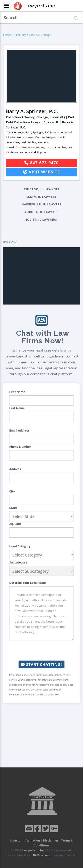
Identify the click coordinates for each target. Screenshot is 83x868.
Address (15, 469)
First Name (17, 392)
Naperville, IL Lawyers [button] (41, 204)
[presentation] (42, 650)
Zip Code (15, 524)
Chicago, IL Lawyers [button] (42, 189)
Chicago (46, 35)
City (12, 491)
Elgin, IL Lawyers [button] (41, 197)
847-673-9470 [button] (41, 163)
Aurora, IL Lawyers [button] (42, 212)
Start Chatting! (41, 664)
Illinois (33, 35)
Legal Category (20, 546)
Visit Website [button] (41, 172)
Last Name (17, 408)
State (13, 508)
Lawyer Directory (14, 35)
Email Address (19, 430)
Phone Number (20, 447)
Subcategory (18, 562)
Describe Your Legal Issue (27, 583)
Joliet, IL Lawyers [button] (41, 219)
